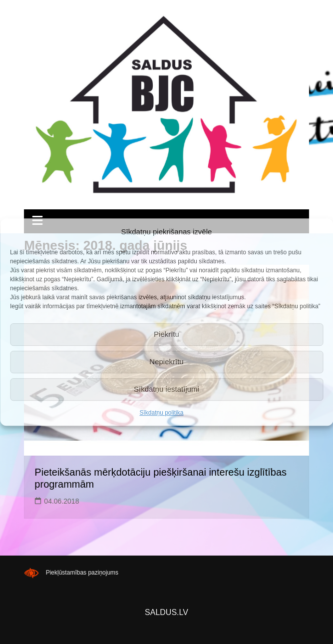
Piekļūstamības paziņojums (82, 573)
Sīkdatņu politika (161, 413)
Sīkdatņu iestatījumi (166, 389)
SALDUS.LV (166, 612)
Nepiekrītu (166, 361)
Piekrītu (166, 334)
